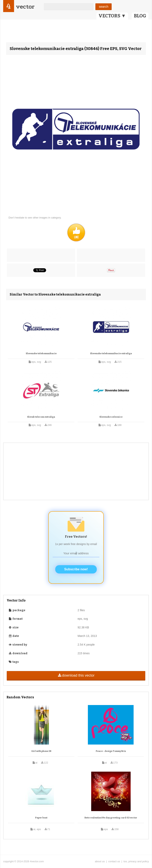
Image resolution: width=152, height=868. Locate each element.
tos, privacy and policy (136, 861)
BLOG (140, 16)
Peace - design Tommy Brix (111, 751)
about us (100, 861)
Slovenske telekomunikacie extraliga (111, 354)
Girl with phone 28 (41, 751)
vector (25, 7)
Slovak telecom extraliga (41, 417)
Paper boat (41, 818)
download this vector (76, 675)
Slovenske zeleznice (111, 417)
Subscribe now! (76, 569)
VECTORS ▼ (112, 16)
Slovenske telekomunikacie (41, 354)
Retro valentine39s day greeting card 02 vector (111, 818)
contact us (114, 861)
